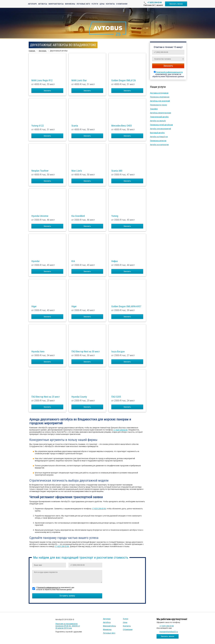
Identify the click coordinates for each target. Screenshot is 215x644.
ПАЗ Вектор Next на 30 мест (86, 352)
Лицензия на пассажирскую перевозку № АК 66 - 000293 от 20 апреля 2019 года (68, 626)
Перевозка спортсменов (160, 97)
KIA (73, 261)
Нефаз (115, 261)
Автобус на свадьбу (158, 121)
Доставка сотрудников (159, 93)
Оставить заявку (67, 596)
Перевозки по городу (159, 105)
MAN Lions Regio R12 (42, 80)
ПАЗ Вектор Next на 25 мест (46, 397)
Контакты (110, 4)
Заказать (47, 91)
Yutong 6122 (38, 126)
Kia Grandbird (78, 216)
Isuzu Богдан (118, 352)
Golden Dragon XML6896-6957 (126, 306)
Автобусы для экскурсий (160, 101)
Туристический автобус (159, 117)
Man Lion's (77, 171)
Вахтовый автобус (157, 133)
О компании (122, 4)
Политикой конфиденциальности (169, 72)
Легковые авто (83, 4)
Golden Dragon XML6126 (124, 80)
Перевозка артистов (158, 141)
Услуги (95, 4)
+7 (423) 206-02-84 (154, 2)
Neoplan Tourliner (40, 171)
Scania (75, 126)
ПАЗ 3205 (116, 397)
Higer (34, 306)
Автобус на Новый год (159, 137)
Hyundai (35, 261)
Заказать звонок (176, 4)
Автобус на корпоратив (159, 145)
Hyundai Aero (38, 352)
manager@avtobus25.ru (169, 632)
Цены (102, 4)
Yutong (115, 216)
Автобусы (43, 4)
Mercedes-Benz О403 (122, 126)
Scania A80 (117, 171)
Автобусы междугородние (161, 113)
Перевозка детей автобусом (161, 125)
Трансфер (154, 109)
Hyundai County (79, 397)
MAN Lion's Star (79, 80)
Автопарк (32, 4)
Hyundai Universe (40, 216)
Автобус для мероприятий (160, 129)
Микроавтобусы (56, 4)
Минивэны (70, 4)
